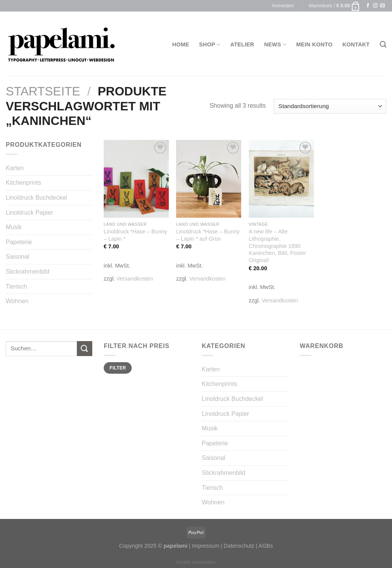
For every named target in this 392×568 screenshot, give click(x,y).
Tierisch (16, 286)
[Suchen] (383, 45)
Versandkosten (135, 279)
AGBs (266, 546)
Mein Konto (314, 44)
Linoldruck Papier (29, 213)
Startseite (43, 91)
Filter (118, 368)
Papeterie (19, 242)
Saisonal (17, 257)
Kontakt (356, 44)
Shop (210, 45)
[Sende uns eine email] (382, 6)
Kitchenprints (24, 183)
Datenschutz (239, 546)
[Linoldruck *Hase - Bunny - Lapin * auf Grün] (209, 179)
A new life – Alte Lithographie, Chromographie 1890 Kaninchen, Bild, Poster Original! (278, 246)
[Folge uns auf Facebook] (368, 6)
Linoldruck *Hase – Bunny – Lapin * (136, 235)
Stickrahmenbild (28, 272)
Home (181, 44)
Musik (14, 227)
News (275, 45)
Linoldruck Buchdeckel (36, 198)
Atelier (243, 44)
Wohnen (17, 301)
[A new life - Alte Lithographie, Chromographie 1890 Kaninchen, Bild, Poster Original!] (281, 179)
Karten (15, 168)
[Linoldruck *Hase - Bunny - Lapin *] (136, 179)
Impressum (205, 546)
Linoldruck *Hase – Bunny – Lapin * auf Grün (208, 235)
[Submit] (85, 349)
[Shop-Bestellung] (330, 106)
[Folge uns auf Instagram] (375, 6)
